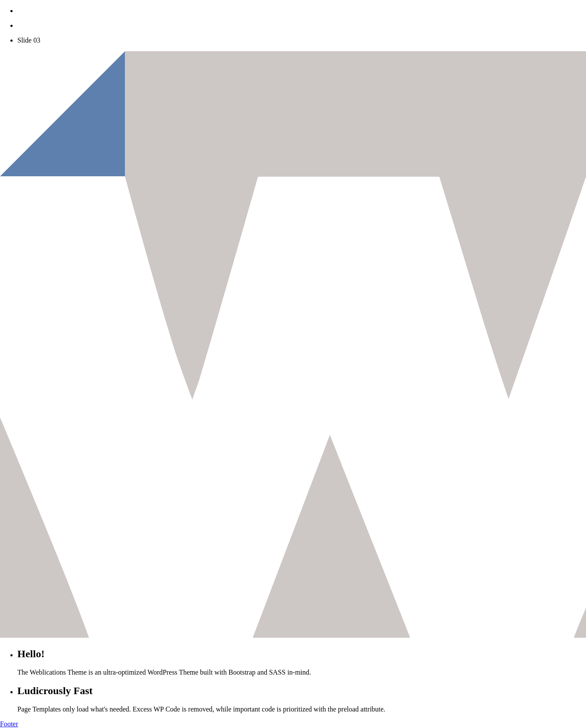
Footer (9, 724)
